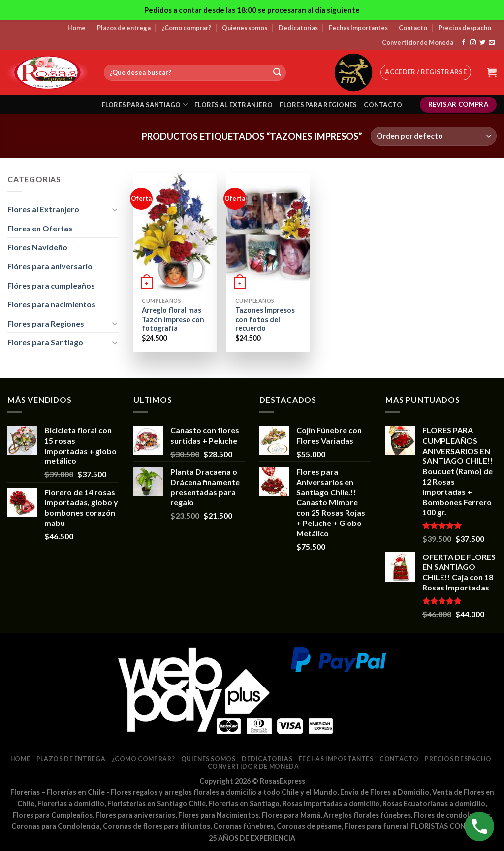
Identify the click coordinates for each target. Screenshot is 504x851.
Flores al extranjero (234, 105)
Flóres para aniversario (50, 266)
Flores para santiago (145, 105)
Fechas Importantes (358, 28)
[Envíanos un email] (492, 43)
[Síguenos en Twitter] (482, 43)
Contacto (413, 28)
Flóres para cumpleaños (51, 285)
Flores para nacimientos (51, 304)
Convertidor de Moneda (418, 42)
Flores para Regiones (46, 323)
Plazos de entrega (124, 28)
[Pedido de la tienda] (434, 136)
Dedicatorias (298, 28)
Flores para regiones (318, 105)
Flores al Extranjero (43, 209)
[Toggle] (115, 209)
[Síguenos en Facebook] (464, 43)
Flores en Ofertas (40, 228)
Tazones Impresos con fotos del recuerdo (265, 319)
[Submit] (277, 73)
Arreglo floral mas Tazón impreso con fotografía (173, 319)
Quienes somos (245, 28)
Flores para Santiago (45, 342)
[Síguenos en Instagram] (473, 43)
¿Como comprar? (186, 28)
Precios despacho (465, 28)
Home (77, 28)
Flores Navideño (37, 247)
